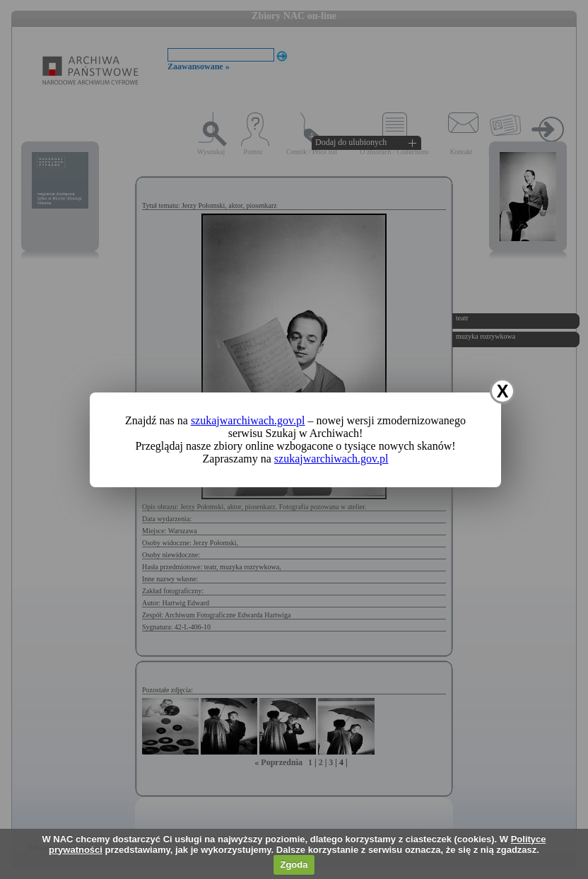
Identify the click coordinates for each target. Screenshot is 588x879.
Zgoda (294, 865)
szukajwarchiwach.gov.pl (248, 420)
